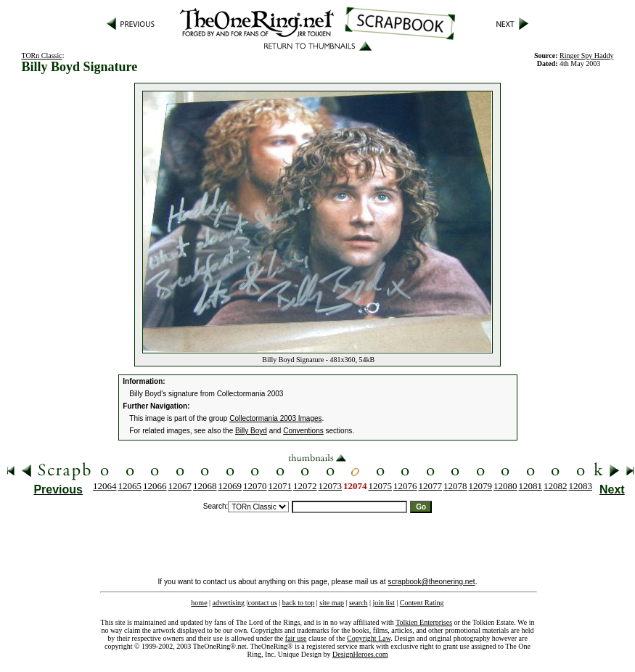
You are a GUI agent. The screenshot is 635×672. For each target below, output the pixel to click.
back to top (298, 603)
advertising (229, 603)
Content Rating (422, 603)
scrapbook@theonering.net (431, 582)
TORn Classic (41, 56)
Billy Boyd (251, 431)
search (359, 603)
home (199, 603)
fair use (296, 638)
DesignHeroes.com (360, 654)
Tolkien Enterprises (424, 622)
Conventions (303, 431)
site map (332, 603)
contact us (263, 603)
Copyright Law (369, 638)
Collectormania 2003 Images (275, 418)
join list (383, 603)
